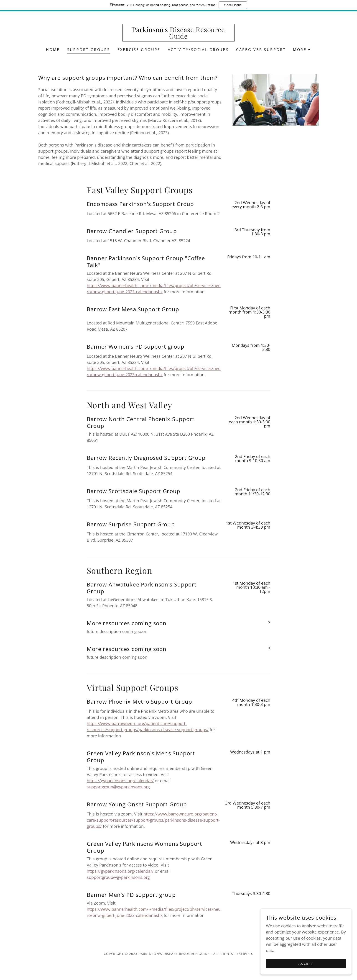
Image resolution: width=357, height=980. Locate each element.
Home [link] (53, 50)
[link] (179, 37)
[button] (302, 50)
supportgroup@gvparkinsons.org (118, 787)
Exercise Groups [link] (139, 50)
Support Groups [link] (89, 50)
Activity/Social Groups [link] (198, 50)
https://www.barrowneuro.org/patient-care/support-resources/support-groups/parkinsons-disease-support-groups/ (153, 820)
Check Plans (233, 5)
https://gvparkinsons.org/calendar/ (120, 781)
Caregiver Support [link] (261, 50)
